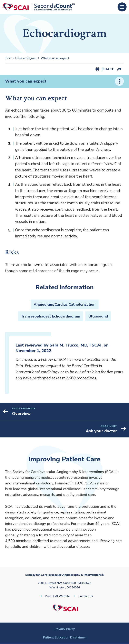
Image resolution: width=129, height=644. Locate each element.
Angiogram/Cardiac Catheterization (65, 304)
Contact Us (86, 596)
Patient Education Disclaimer (64, 637)
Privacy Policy (65, 629)
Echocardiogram (26, 58)
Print (97, 69)
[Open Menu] (122, 7)
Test (8, 58)
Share (108, 69)
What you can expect (55, 58)
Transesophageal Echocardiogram (51, 316)
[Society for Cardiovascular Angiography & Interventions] (38, 7)
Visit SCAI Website (57, 596)
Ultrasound (98, 316)
